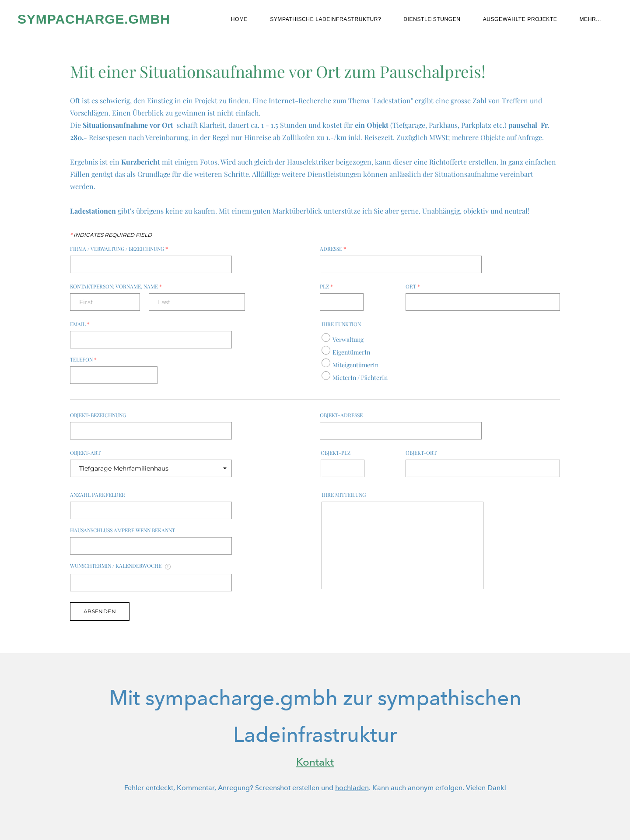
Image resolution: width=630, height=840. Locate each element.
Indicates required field (111, 235)
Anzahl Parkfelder (98, 495)
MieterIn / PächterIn (360, 378)
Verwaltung (348, 339)
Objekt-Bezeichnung (98, 415)
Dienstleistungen (432, 19)
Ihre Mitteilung (344, 495)
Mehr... (590, 19)
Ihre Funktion (341, 324)
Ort (413, 286)
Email (80, 324)
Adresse (333, 249)
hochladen (352, 788)
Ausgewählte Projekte (520, 19)
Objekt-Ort (421, 453)
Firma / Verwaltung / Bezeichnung (119, 249)
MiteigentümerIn (355, 365)
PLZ (326, 286)
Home (239, 19)
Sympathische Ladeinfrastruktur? (325, 19)
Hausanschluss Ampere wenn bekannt (122, 530)
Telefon (83, 359)
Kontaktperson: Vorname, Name (116, 286)
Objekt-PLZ (336, 453)
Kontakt (315, 762)
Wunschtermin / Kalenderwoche (120, 566)
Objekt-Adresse (341, 415)
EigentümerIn (351, 352)
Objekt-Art (85, 453)
